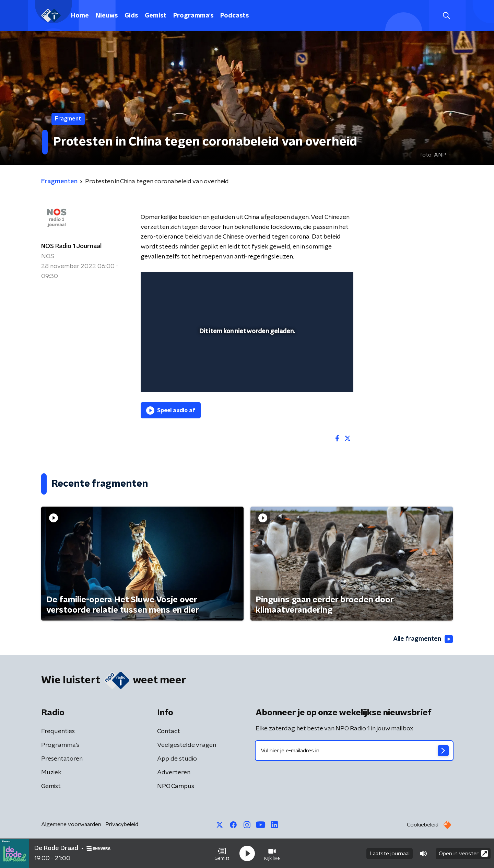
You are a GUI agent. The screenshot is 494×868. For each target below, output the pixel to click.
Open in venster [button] (463, 853)
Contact (169, 731)
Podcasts (234, 16)
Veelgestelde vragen (187, 745)
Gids (131, 16)
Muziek (51, 773)
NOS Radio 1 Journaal (71, 246)
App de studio (177, 759)
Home (80, 16)
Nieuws (107, 16)
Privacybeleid (122, 824)
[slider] (246, 358)
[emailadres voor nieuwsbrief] (354, 751)
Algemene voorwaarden (71, 824)
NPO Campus (176, 786)
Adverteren (174, 773)
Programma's (193, 16)
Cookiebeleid (423, 825)
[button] (222, 854)
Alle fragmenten (423, 639)
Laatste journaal (390, 854)
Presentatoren (62, 759)
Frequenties (58, 731)
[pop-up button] (323, 377)
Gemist (156, 16)
